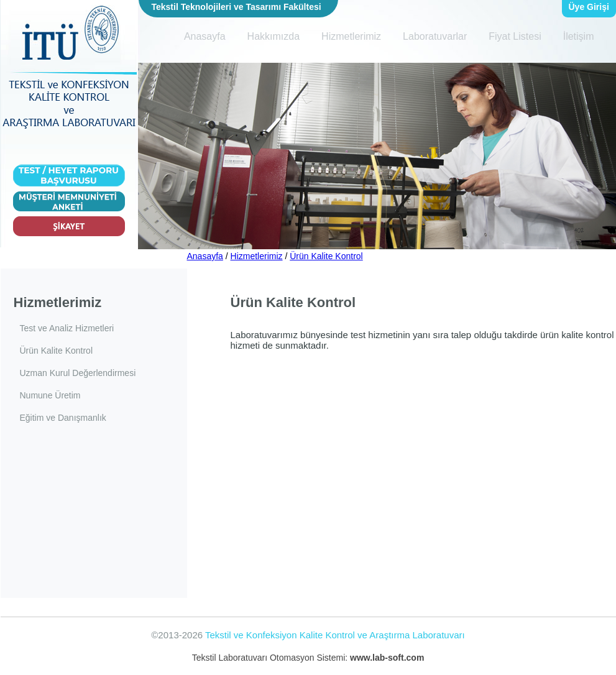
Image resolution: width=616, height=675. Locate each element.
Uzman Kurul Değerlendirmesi (78, 373)
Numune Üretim (50, 395)
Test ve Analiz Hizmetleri (67, 328)
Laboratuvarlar (435, 36)
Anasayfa (205, 36)
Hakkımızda (274, 36)
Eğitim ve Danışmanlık (63, 418)
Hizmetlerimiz (351, 36)
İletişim (579, 36)
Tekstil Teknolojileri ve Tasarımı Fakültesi (237, 7)
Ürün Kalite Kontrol (326, 256)
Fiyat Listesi (515, 36)
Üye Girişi (589, 7)
